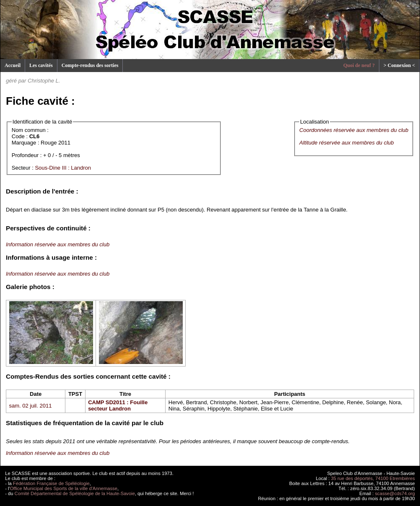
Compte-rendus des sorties (90, 65)
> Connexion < (399, 65)
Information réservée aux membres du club (58, 244)
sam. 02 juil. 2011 (31, 406)
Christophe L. (44, 81)
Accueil (13, 65)
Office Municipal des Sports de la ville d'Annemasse (64, 488)
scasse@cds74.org (395, 493)
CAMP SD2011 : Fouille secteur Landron (118, 405)
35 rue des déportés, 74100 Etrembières (373, 478)
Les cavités (41, 65)
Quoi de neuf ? (359, 65)
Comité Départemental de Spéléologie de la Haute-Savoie (75, 493)
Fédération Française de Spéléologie (51, 483)
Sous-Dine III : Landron (63, 168)
